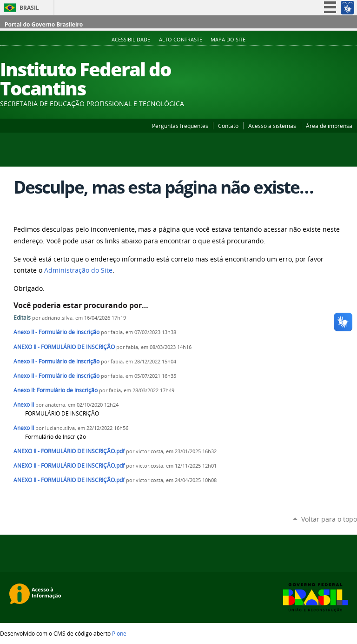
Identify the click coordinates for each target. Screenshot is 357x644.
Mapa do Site (228, 40)
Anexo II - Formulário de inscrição (56, 332)
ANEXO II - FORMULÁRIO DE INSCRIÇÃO (64, 347)
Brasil (29, 8)
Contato (228, 126)
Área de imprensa (329, 126)
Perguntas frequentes (180, 126)
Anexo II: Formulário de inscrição (56, 390)
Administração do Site (78, 270)
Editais (23, 318)
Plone (119, 633)
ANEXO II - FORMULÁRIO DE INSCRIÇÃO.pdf (69, 451)
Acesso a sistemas (272, 126)
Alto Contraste (181, 40)
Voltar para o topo (329, 519)
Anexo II (24, 405)
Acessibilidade (131, 40)
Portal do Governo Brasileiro (44, 24)
